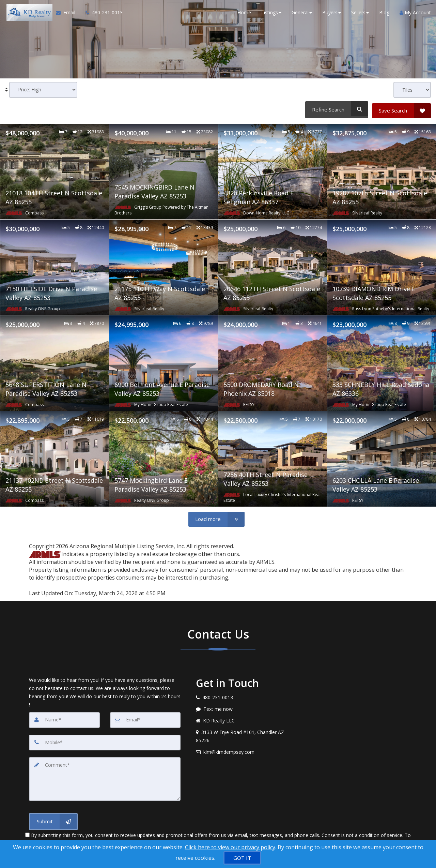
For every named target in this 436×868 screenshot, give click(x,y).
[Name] (64, 718)
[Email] (145, 718)
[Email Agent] (67, 14)
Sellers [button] (360, 13)
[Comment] (105, 777)
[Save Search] (401, 109)
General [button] (302, 13)
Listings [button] (271, 13)
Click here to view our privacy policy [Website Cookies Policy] (230, 847)
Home (244, 13)
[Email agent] (245, 750)
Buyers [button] (332, 13)
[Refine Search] (336, 109)
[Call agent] (100, 14)
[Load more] (216, 518)
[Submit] (53, 819)
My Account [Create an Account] (415, 13)
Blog (384, 13)
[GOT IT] (242, 858)
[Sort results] (43, 90)
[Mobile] (105, 740)
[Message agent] (245, 707)
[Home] (27, 14)
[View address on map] (245, 734)
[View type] (412, 90)
